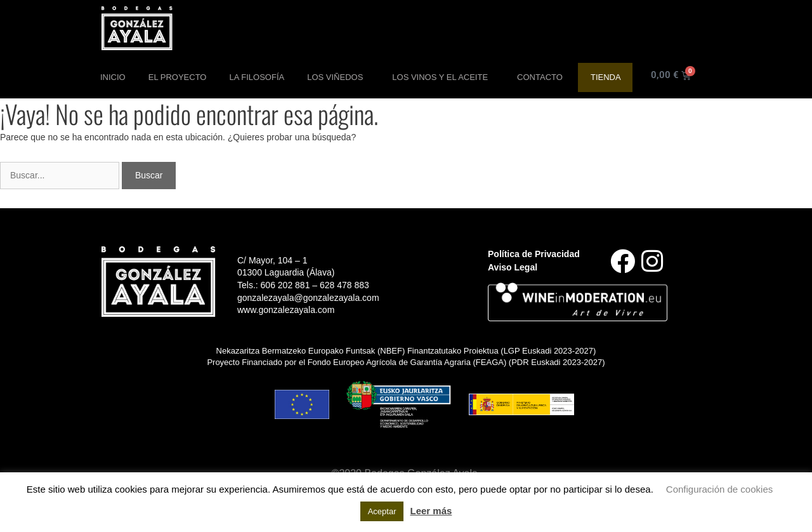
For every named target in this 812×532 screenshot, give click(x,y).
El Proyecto (178, 77)
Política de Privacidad (534, 254)
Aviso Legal (513, 267)
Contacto (540, 77)
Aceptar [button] (382, 511)
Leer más (431, 511)
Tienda (606, 77)
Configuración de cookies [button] (719, 489)
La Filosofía (257, 77)
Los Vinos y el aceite (443, 77)
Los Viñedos (338, 77)
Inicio (113, 77)
